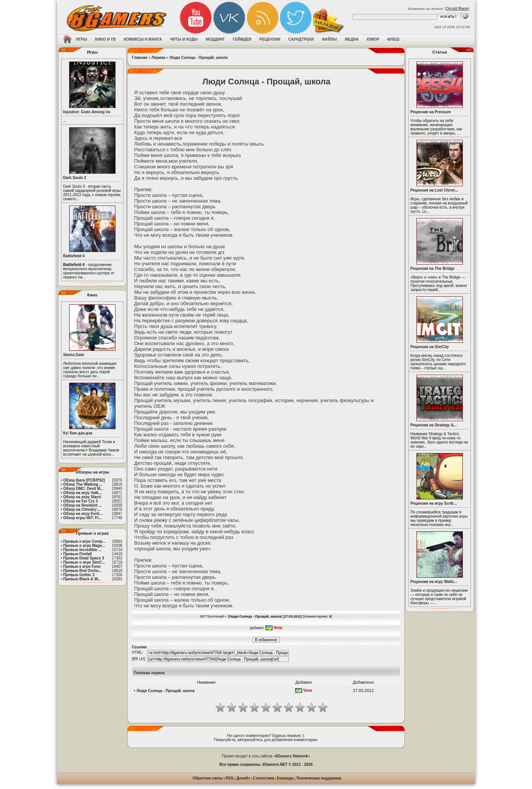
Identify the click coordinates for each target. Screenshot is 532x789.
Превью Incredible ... (82, 550)
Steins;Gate (74, 355)
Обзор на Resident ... (82, 505)
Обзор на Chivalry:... (82, 509)
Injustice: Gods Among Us (87, 112)
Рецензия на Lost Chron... (434, 190)
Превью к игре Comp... (84, 541)
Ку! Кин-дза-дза (78, 433)
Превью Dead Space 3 (84, 558)
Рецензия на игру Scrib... (434, 503)
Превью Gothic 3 (79, 575)
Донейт (243, 778)
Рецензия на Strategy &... (434, 425)
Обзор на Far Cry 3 (80, 501)
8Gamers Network (292, 756)
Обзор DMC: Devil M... (83, 489)
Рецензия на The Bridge (432, 269)
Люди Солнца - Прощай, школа (199, 58)
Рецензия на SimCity (430, 347)
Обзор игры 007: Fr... (82, 518)
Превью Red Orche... (82, 571)
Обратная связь (208, 778)
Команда (285, 778)
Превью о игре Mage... (84, 546)
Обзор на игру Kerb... (83, 514)
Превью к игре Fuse (82, 566)
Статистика (264, 778)
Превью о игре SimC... (84, 562)
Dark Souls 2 (75, 178)
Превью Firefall (77, 554)
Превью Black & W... (82, 579)
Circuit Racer (457, 9)
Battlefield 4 (74, 256)
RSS (230, 778)
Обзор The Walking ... (83, 484)
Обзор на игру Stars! (82, 497)
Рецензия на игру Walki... (434, 582)
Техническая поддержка (319, 778)
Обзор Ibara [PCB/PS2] (84, 480)
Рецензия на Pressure (431, 112)
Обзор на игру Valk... (82, 493)
